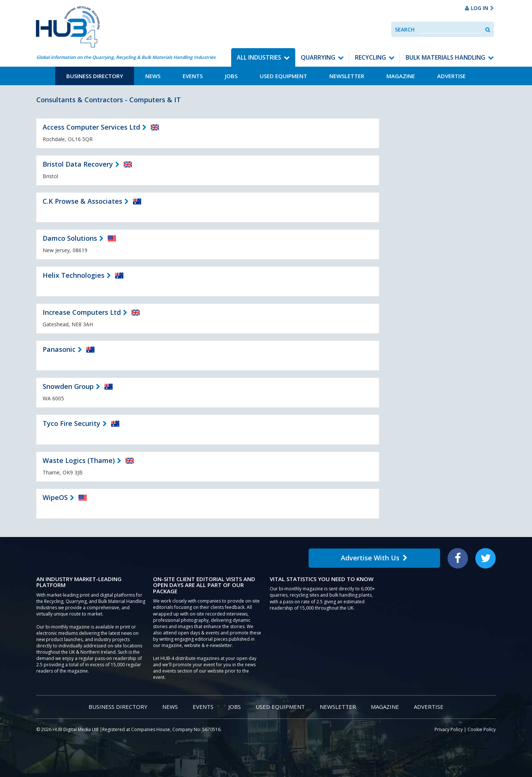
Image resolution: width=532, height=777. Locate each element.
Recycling (370, 57)
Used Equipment (283, 76)
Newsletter (347, 76)
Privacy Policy (449, 729)
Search (405, 29)
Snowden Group (68, 386)
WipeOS (55, 497)
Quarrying (318, 57)
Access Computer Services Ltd (91, 127)
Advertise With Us (374, 558)
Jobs (231, 76)
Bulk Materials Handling (445, 57)
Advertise (451, 76)
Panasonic (59, 349)
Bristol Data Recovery (78, 164)
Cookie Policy (482, 729)
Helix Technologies (74, 275)
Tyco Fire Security (72, 423)
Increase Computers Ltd (82, 312)
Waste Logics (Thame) (79, 460)
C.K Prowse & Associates (82, 201)
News (153, 76)
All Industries (259, 57)
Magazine (401, 76)
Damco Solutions (70, 238)
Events (193, 76)
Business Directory (95, 76)
